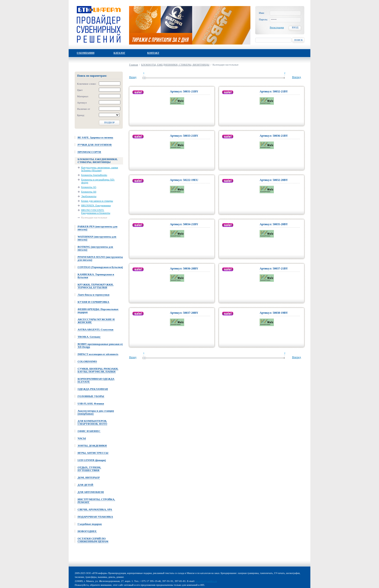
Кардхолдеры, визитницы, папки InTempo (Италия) (100, 169)
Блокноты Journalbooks (94, 175)
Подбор (109, 122)
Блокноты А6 (89, 192)
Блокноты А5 (89, 187)
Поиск (298, 40)
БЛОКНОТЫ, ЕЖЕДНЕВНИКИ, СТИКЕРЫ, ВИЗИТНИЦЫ (175, 65)
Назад (133, 77)
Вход (295, 27)
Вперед (296, 77)
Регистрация (277, 27)
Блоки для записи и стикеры (97, 201)
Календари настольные (94, 217)
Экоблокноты (89, 196)
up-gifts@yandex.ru (206, 581)
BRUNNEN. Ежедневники (96, 205)
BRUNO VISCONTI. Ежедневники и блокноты (96, 211)
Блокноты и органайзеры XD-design (98, 181)
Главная (134, 65)
